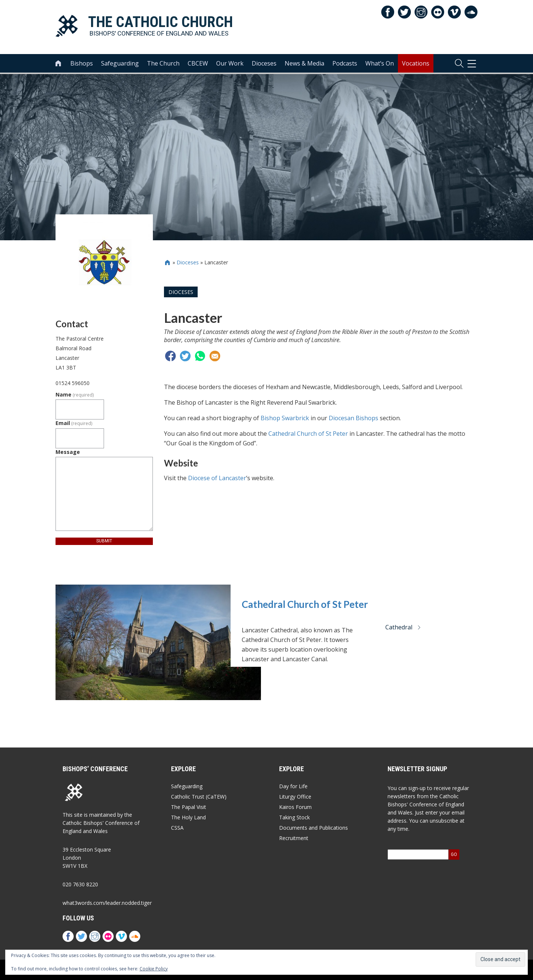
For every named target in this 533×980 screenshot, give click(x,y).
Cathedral (403, 627)
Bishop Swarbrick (285, 418)
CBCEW (198, 63)
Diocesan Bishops (353, 418)
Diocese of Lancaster (217, 478)
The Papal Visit (189, 807)
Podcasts (345, 63)
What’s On (380, 63)
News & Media (304, 63)
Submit (104, 541)
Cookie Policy (154, 969)
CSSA (177, 828)
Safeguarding (120, 63)
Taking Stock (294, 817)
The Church (163, 63)
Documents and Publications (314, 828)
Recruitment (294, 838)
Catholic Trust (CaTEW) (199, 797)
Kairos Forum (295, 807)
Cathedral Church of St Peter (308, 434)
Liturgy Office (295, 797)
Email (74, 423)
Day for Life (293, 786)
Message (68, 452)
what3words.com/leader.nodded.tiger (107, 903)
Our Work (230, 63)
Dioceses (264, 63)
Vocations (416, 63)
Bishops (82, 63)
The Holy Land (188, 817)
